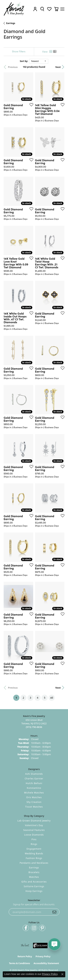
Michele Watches (34, 793)
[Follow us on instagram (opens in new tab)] (34, 928)
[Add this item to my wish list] (30, 105)
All (52, 698)
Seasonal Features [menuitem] (34, 830)
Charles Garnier (34, 779)
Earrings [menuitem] (34, 868)
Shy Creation (34, 802)
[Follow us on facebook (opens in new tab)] (26, 928)
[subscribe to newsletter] (54, 912)
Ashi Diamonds (34, 774)
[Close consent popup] (62, 974)
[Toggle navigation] (62, 9)
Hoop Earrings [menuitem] (34, 891)
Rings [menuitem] (34, 844)
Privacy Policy (43, 956)
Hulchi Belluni (34, 783)
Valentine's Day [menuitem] (34, 825)
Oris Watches (34, 797)
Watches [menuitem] (34, 877)
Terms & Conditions (19, 963)
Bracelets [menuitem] (34, 872)
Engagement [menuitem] (34, 849)
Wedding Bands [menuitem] (34, 854)
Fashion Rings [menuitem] (34, 858)
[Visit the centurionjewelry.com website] (40, 946)
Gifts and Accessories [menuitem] (34, 882)
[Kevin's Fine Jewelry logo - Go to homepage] (14, 9)
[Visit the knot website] (25, 946)
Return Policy (25, 956)
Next (58, 67)
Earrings (11, 23)
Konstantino (34, 788)
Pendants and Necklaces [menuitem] (34, 863)
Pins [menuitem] (34, 839)
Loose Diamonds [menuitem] (34, 835)
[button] (35, 9)
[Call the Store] (34, 727)
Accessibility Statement (46, 963)
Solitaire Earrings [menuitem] (34, 886)
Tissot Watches (34, 807)
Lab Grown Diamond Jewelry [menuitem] (34, 821)
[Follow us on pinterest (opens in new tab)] (42, 928)
